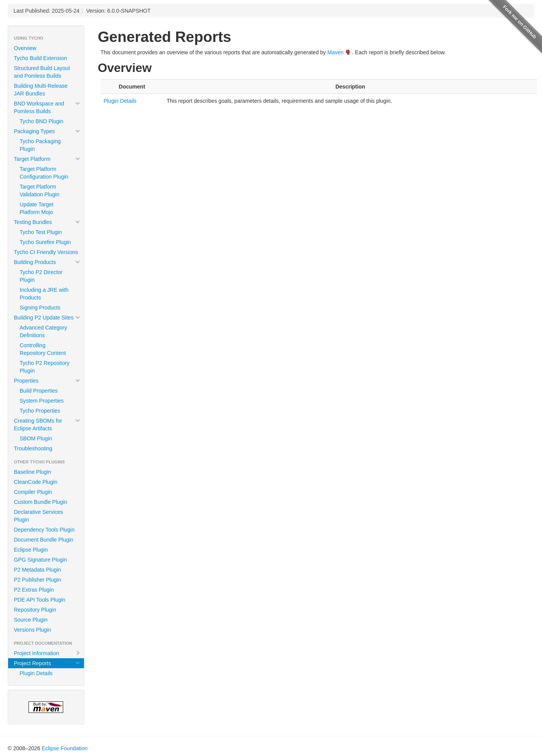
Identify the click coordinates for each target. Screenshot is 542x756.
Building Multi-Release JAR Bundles (41, 90)
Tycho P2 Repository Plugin (44, 367)
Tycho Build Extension (40, 58)
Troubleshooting (33, 448)
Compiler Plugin (33, 492)
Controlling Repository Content (43, 349)
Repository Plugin (35, 610)
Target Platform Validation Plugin (39, 191)
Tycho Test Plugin (41, 232)
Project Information (47, 653)
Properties (47, 381)
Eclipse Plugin (31, 550)
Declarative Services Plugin (39, 516)
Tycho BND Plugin (42, 121)
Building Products (47, 262)
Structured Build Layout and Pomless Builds (42, 72)
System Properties (42, 401)
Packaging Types (47, 131)
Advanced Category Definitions (43, 331)
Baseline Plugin (33, 472)
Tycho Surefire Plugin (45, 242)
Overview (25, 48)
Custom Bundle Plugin (41, 502)
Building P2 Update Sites (47, 318)
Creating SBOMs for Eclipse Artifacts (47, 425)
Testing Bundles (47, 222)
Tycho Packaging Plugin (40, 145)
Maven (336, 52)
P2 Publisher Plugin (37, 580)
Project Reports (47, 663)
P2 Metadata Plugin (37, 570)
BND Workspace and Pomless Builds (47, 107)
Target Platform (47, 159)
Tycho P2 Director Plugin (41, 276)
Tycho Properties (40, 411)
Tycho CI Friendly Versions (46, 252)
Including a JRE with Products (44, 294)
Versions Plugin (33, 630)
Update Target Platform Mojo (37, 208)
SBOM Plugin (36, 438)
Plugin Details (36, 673)
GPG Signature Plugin (40, 560)
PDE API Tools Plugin (40, 600)
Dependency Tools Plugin (44, 530)
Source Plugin (31, 620)
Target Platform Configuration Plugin (44, 173)
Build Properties (39, 391)
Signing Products (40, 308)
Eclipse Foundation (65, 748)
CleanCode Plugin (36, 482)
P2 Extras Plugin (34, 590)
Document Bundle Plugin (44, 540)
